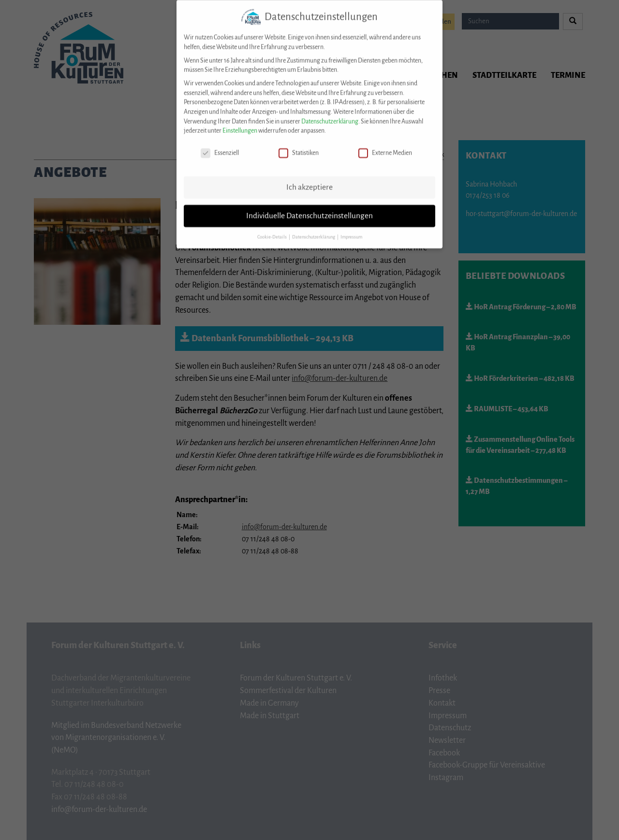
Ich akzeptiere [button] (309, 180)
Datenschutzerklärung (330, 114)
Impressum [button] (351, 230)
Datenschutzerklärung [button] (314, 230)
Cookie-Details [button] (273, 230)
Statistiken (299, 146)
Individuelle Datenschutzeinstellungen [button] (309, 208)
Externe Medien (385, 146)
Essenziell (220, 146)
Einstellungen (240, 123)
